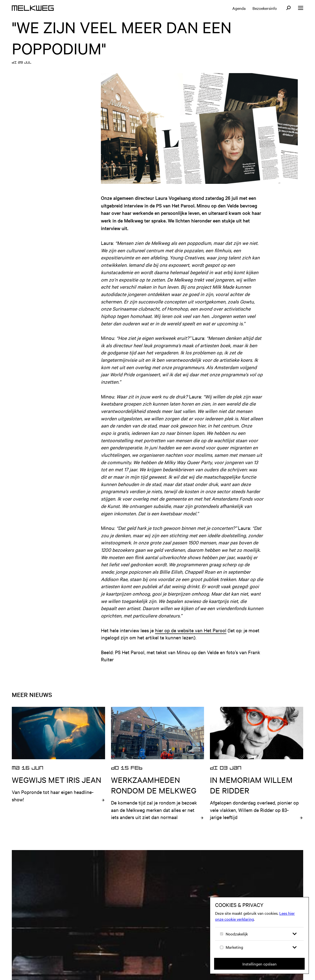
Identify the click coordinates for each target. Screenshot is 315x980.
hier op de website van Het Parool (191, 636)
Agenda (239, 8)
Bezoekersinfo (265, 8)
